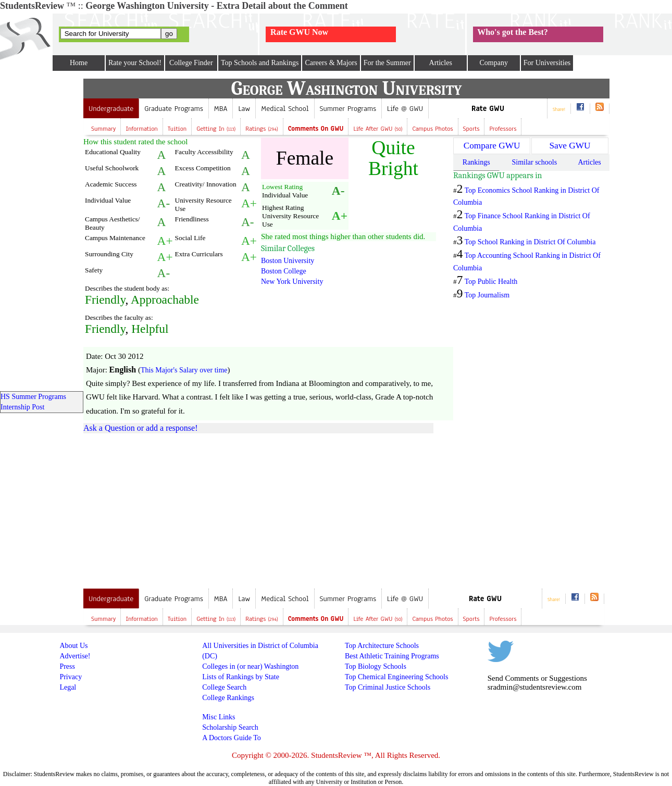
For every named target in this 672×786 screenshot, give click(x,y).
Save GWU (570, 146)
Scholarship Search (230, 727)
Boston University (288, 261)
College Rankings (228, 698)
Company (493, 63)
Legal (68, 687)
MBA (221, 109)
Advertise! (75, 656)
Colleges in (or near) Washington (250, 666)
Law (244, 109)
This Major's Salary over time (184, 370)
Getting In (216, 129)
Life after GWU (378, 129)
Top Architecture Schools (382, 646)
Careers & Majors (331, 63)
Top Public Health (491, 282)
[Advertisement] (171, 509)
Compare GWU (492, 146)
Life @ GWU (405, 109)
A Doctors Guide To (232, 738)
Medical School (285, 109)
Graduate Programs (174, 109)
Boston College (284, 271)
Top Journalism (487, 295)
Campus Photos (432, 129)
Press (67, 666)
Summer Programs (348, 109)
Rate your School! (135, 63)
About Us (73, 646)
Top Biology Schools (376, 666)
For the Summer (387, 63)
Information (141, 129)
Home (79, 63)
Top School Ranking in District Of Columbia (530, 242)
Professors (503, 129)
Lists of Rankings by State (241, 677)
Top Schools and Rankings (260, 63)
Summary (103, 129)
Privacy (71, 677)
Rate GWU (488, 109)
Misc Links (219, 717)
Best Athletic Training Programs (392, 656)
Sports (471, 129)
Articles (441, 63)
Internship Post (22, 407)
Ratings (262, 129)
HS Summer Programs (33, 397)
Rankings (476, 162)
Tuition (177, 129)
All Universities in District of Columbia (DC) (260, 651)
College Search (224, 687)
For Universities (547, 63)
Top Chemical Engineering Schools (396, 677)
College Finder (191, 63)
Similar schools (534, 162)
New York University (292, 282)
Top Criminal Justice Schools (388, 687)
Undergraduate (111, 109)
